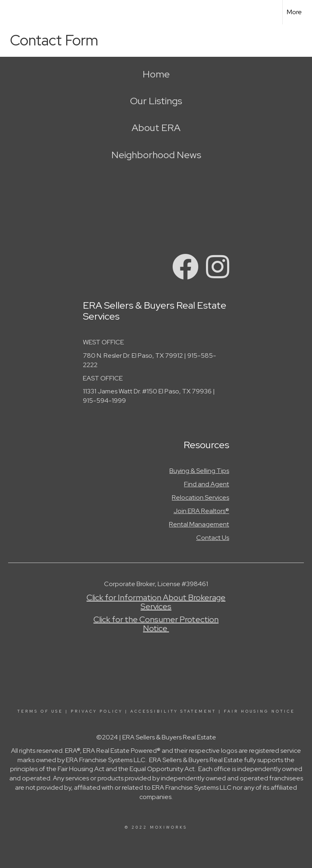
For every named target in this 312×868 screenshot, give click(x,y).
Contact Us (213, 538)
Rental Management (199, 524)
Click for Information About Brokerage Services (156, 602)
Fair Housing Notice (259, 711)
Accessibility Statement (173, 711)
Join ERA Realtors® (201, 511)
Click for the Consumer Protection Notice (156, 624)
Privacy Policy (97, 711)
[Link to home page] (10, 12)
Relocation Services (200, 497)
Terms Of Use (40, 711)
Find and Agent (207, 484)
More (294, 12)
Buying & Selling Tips (199, 471)
